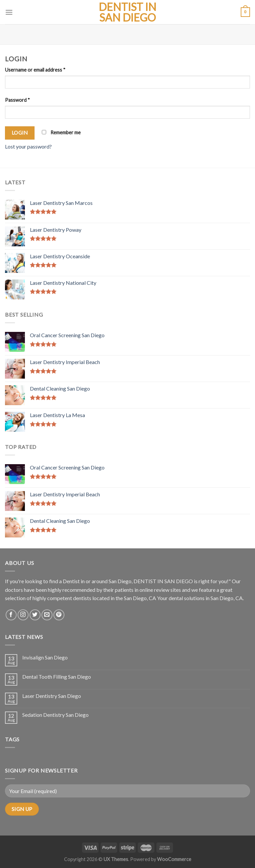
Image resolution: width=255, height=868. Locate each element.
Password (17, 100)
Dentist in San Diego (127, 12)
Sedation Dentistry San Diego (55, 715)
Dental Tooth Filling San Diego (57, 677)
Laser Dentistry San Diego (52, 696)
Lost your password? (28, 146)
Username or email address (35, 70)
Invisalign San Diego (45, 657)
